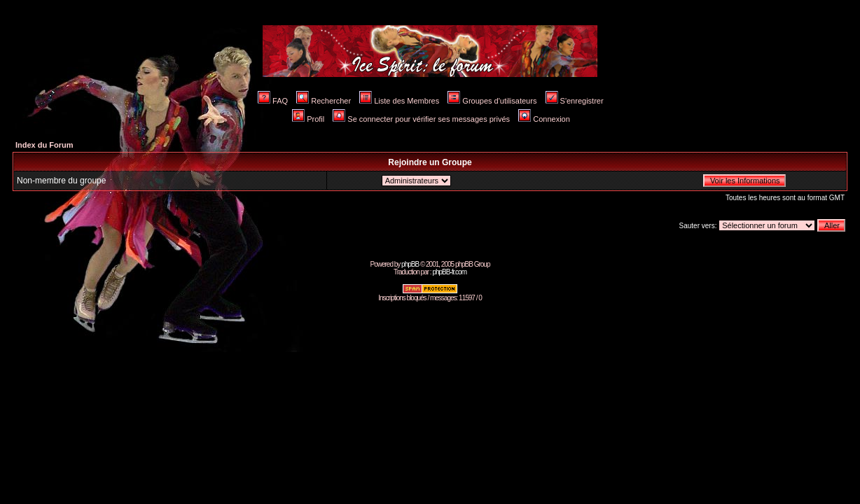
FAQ (273, 101)
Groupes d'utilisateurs (492, 101)
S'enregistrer (575, 101)
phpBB (410, 264)
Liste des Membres (399, 101)
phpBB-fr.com (449, 272)
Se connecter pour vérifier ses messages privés (421, 119)
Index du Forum (44, 145)
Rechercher (324, 101)
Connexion (544, 119)
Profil (308, 119)
